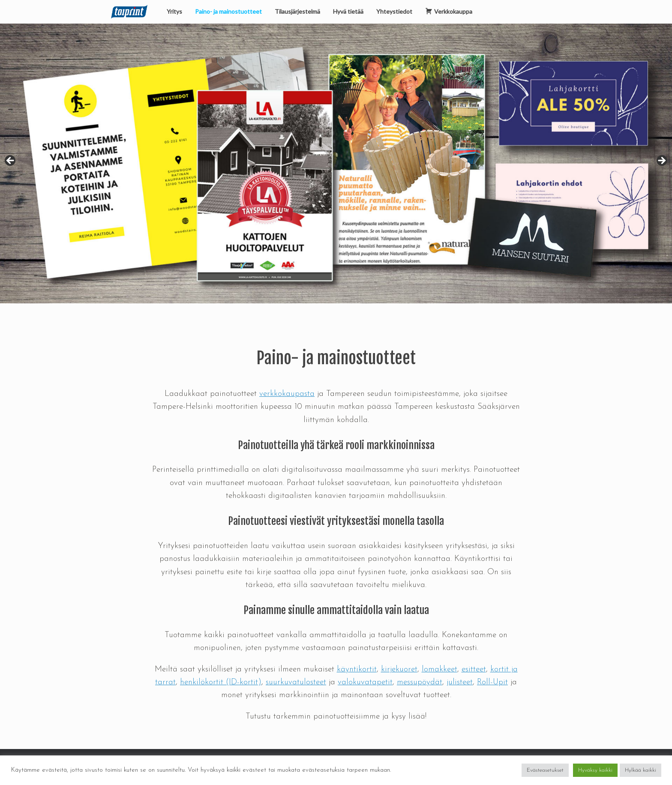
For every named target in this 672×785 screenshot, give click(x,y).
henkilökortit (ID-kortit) (221, 682)
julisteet (460, 682)
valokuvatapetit (365, 682)
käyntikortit (357, 670)
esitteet (474, 670)
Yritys (174, 11)
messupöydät (420, 682)
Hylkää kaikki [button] (640, 770)
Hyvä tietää (348, 11)
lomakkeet (439, 670)
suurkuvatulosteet (296, 682)
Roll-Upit (492, 682)
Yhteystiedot (394, 11)
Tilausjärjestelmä (297, 11)
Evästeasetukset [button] (545, 770)
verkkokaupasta (287, 394)
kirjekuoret (399, 670)
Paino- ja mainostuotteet (228, 11)
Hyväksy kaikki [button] (595, 770)
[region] (336, 163)
